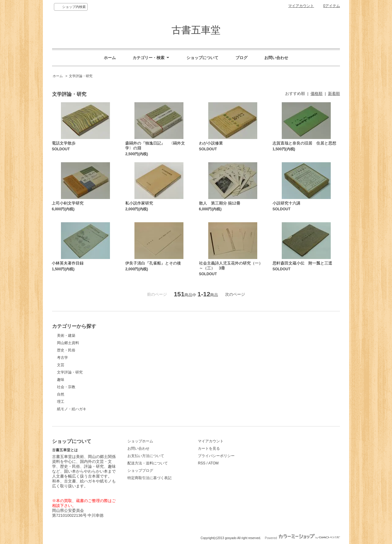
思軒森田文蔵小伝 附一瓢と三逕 (302, 263)
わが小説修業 (211, 143)
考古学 (62, 358)
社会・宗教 (66, 387)
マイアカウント (301, 6)
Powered (302, 538)
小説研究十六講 (286, 203)
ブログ (241, 58)
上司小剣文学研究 (68, 203)
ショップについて (202, 58)
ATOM (213, 463)
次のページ (235, 294)
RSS (202, 463)
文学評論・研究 (81, 76)
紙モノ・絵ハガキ (72, 409)
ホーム (110, 58)
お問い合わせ (276, 58)
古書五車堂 (196, 30)
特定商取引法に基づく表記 (149, 478)
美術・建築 (66, 336)
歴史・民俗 (66, 350)
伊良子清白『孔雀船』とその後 (153, 263)
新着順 (334, 94)
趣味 (61, 380)
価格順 (317, 94)
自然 (61, 394)
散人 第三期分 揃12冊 (220, 203)
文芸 (61, 365)
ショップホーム (140, 441)
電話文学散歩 (64, 143)
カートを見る (209, 448)
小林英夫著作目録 (68, 263)
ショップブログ (140, 471)
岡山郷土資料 (68, 343)
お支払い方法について (146, 456)
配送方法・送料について (148, 463)
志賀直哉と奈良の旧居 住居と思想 (304, 143)
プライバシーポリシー (216, 456)
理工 (61, 402)
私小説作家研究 (139, 203)
